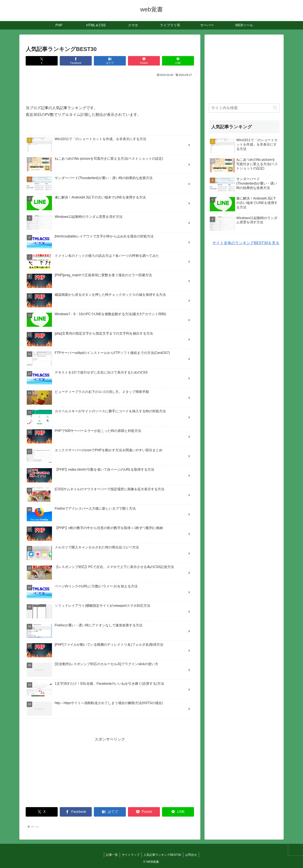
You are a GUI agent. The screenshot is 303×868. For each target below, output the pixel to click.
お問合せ (192, 855)
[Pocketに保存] (144, 61)
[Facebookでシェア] (76, 61)
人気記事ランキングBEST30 (162, 855)
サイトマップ (130, 855)
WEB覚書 (153, 862)
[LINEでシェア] (178, 61)
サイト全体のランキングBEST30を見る (246, 243)
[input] (244, 108)
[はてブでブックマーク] (110, 61)
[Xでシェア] (42, 61)
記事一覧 (111, 855)
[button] (275, 108)
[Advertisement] (110, 90)
